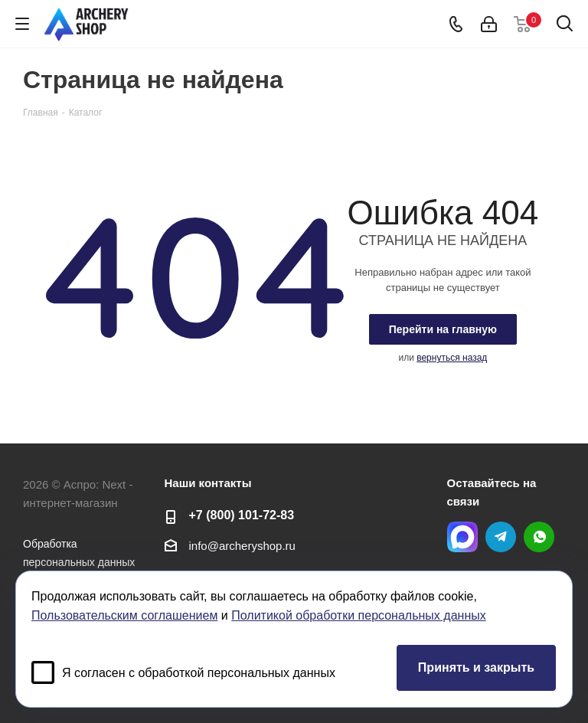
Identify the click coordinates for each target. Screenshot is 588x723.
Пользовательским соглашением (124, 615)
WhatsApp (539, 537)
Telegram (501, 537)
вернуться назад (452, 358)
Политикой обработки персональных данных (358, 615)
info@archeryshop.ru (242, 546)
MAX (462, 537)
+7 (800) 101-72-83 (242, 515)
